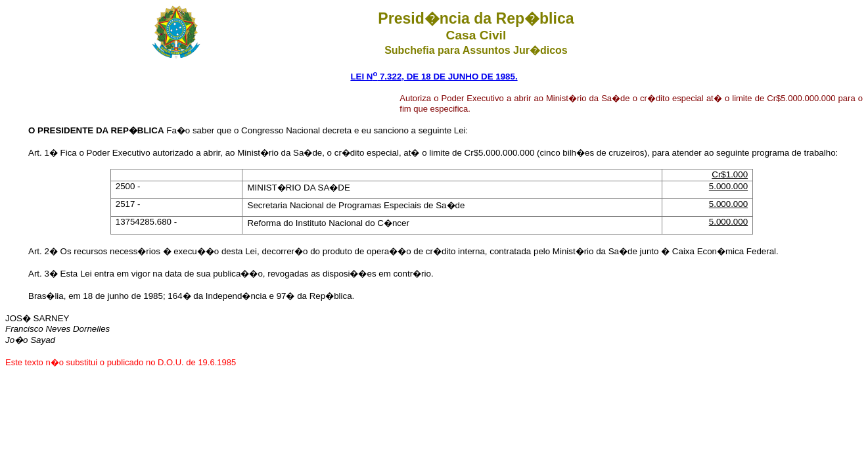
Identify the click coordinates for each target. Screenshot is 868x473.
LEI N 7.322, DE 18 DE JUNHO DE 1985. (434, 77)
